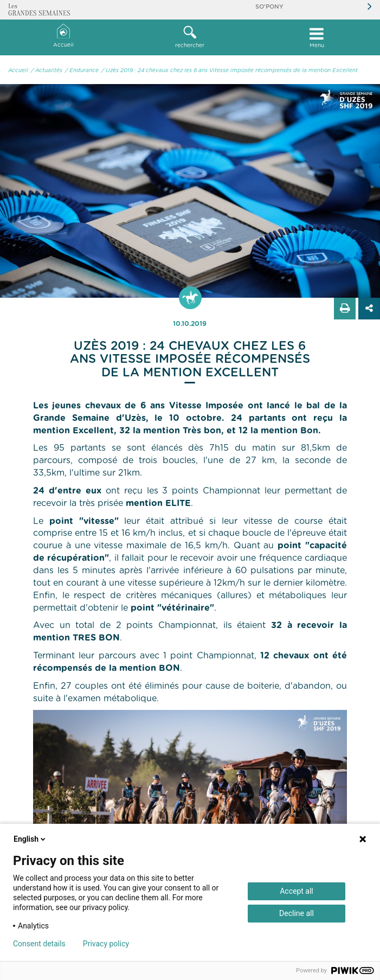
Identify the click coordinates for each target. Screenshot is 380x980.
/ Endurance (82, 71)
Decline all (297, 913)
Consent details (39, 944)
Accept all (297, 891)
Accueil (63, 36)
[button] (190, 37)
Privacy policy (106, 944)
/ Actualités (47, 71)
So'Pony (269, 7)
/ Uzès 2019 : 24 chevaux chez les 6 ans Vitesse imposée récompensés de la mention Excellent (230, 71)
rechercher (190, 37)
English (30, 839)
